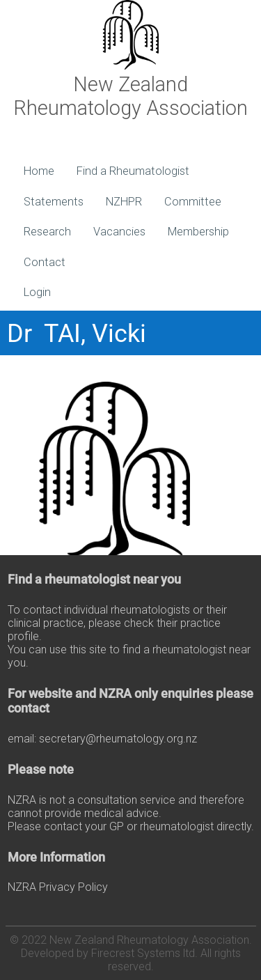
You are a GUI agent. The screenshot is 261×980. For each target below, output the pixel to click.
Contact (45, 262)
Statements (54, 202)
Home (39, 171)
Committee (193, 202)
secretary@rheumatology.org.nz (118, 739)
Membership (198, 232)
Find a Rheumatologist (133, 171)
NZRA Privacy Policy (58, 887)
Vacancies (119, 232)
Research (47, 232)
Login (37, 292)
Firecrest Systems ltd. (144, 953)
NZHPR (124, 202)
